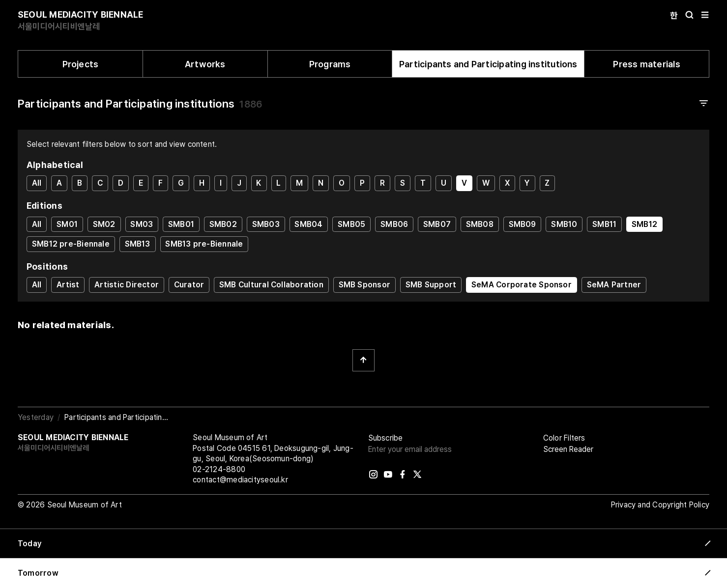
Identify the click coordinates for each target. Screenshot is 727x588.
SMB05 (351, 224)
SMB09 (523, 224)
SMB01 (181, 224)
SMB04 (308, 224)
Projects (81, 64)
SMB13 (138, 244)
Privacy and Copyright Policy (660, 505)
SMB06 (394, 224)
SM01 (67, 224)
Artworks (205, 64)
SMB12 (644, 224)
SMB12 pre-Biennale (71, 244)
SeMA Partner (614, 285)
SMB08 (480, 224)
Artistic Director (127, 285)
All (37, 183)
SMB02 (223, 224)
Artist (68, 285)
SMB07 (437, 224)
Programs (330, 64)
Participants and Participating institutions (488, 64)
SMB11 (604, 224)
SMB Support (431, 285)
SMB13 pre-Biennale (204, 244)
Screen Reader (568, 449)
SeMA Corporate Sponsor (522, 285)
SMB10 (564, 224)
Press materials (646, 64)
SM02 (104, 224)
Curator (189, 285)
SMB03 (266, 224)
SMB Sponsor (364, 285)
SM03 (142, 224)
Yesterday (36, 417)
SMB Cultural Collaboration (271, 285)
